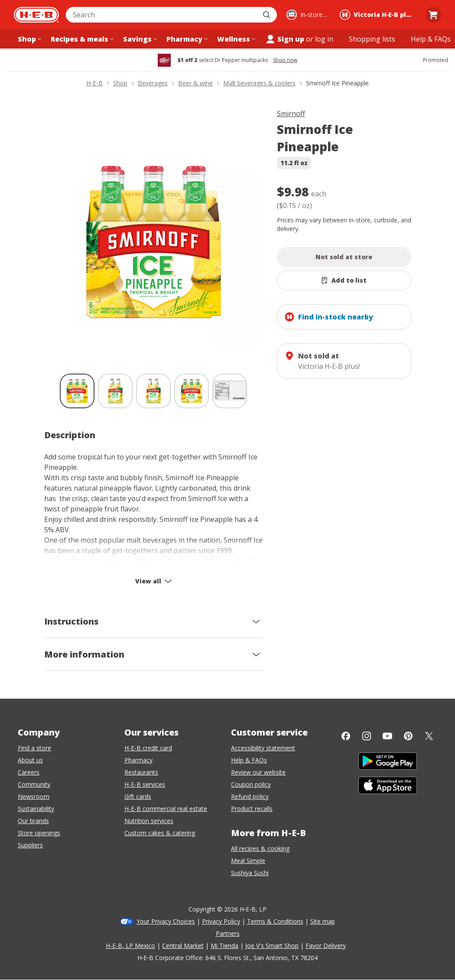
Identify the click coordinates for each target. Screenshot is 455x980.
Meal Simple (248, 861)
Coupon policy (251, 784)
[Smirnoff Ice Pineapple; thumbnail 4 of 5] (192, 391)
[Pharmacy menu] (186, 39)
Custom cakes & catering (160, 833)
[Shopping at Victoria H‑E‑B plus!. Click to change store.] (378, 15)
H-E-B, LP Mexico (130, 946)
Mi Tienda (224, 946)
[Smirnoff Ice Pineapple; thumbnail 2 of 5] (115, 391)
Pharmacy (138, 760)
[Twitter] (429, 736)
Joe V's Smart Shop (272, 946)
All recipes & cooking (260, 848)
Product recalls (252, 809)
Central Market (183, 946)
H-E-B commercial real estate (166, 809)
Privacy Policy (221, 921)
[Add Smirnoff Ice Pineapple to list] (344, 280)
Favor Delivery (326, 946)
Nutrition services (149, 821)
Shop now (285, 60)
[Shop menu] (29, 39)
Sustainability (36, 809)
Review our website (258, 772)
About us (30, 760)
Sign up (285, 39)
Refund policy (250, 796)
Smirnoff (291, 114)
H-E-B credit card (148, 748)
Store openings (39, 833)
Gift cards (138, 796)
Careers (29, 772)
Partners (228, 933)
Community (34, 784)
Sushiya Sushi (250, 873)
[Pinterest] (408, 736)
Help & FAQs (249, 760)
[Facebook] (346, 736)
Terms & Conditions (275, 921)
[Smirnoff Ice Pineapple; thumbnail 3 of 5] (153, 391)
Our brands (33, 821)
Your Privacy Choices (166, 921)
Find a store (34, 748)
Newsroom (34, 796)
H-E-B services (145, 784)
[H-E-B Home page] (36, 15)
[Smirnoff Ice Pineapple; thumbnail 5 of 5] (230, 391)
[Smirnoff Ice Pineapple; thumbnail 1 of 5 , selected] (77, 391)
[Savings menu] (139, 39)
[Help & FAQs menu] (431, 39)
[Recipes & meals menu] (81, 39)
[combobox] (162, 15)
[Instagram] (367, 736)
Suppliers (30, 845)
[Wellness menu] (235, 39)
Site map (323, 921)
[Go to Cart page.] (433, 15)
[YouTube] (387, 736)
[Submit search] (267, 15)
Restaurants (141, 772)
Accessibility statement (263, 748)
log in (324, 39)
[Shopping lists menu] (372, 39)
